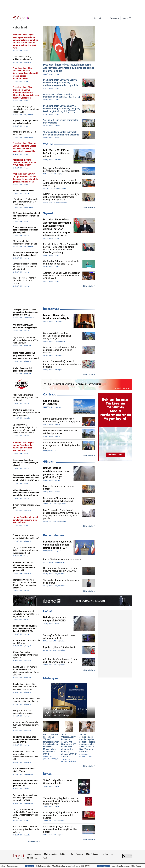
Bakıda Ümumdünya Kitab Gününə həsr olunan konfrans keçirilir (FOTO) (80, 866)
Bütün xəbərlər (88, 207)
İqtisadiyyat (51, 309)
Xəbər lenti (20, 27)
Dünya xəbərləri (53, 535)
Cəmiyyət (49, 394)
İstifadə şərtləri (108, 854)
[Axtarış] (95, 18)
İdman (47, 774)
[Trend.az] (21, 18)
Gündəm (49, 462)
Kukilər (46, 858)
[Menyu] (127, 18)
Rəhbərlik (64, 854)
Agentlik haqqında (34, 854)
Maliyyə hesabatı (51, 854)
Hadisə (48, 611)
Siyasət (48, 213)
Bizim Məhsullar (77, 854)
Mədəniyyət (51, 678)
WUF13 (48, 144)
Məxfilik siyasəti (33, 858)
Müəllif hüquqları (93, 854)
